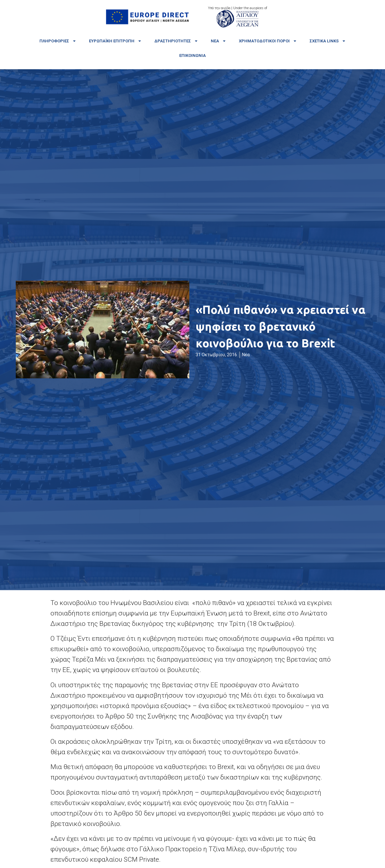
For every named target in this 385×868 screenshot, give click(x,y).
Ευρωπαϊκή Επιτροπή (115, 41)
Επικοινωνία (192, 55)
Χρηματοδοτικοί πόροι (268, 41)
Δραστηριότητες (176, 41)
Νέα (219, 41)
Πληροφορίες (58, 41)
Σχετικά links (328, 41)
